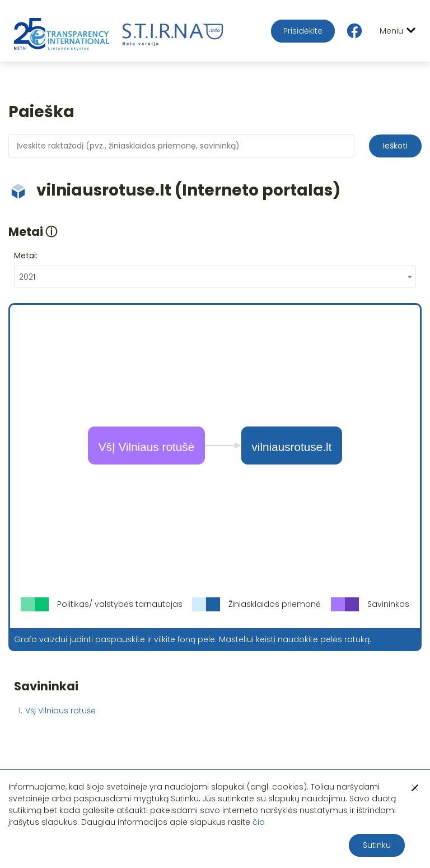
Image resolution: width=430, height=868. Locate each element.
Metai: (26, 256)
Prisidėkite (303, 31)
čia (259, 822)
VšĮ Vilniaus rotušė (60, 711)
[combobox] (215, 277)
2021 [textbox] (27, 277)
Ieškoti (395, 146)
